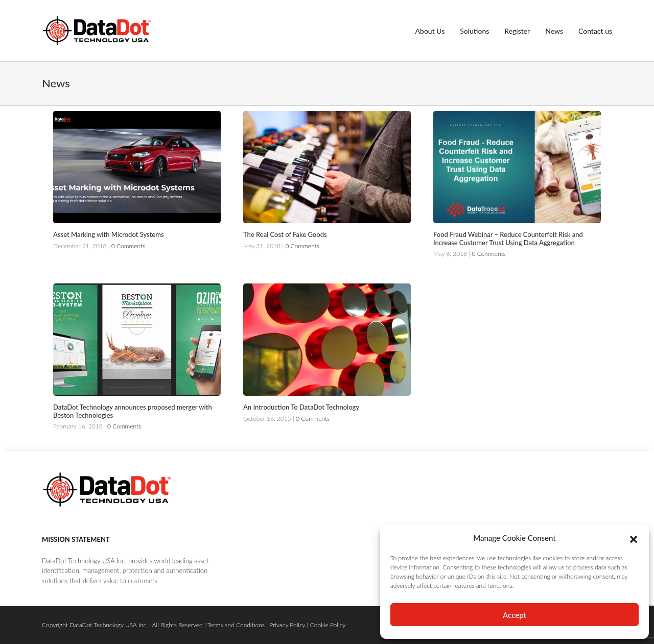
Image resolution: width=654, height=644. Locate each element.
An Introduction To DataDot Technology (301, 407)
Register (517, 31)
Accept (515, 615)
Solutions (474, 31)
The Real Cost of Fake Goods (285, 234)
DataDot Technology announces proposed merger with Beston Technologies (133, 411)
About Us (430, 31)
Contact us (595, 31)
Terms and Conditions (236, 625)
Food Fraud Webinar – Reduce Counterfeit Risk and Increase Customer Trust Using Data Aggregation (508, 238)
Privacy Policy (287, 625)
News (554, 31)
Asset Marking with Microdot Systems (109, 234)
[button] (634, 538)
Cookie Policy (328, 625)
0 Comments (128, 246)
